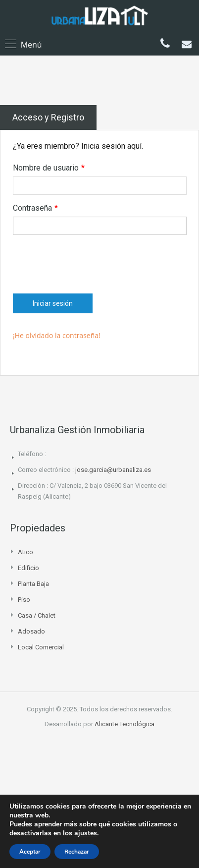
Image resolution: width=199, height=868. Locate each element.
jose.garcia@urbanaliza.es (113, 470)
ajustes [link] (86, 833)
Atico (25, 552)
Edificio (28, 568)
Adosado (31, 631)
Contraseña (35, 208)
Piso (24, 600)
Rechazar (77, 852)
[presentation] (88, 262)
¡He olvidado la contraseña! (57, 335)
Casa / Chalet (37, 615)
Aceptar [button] (30, 852)
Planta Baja (33, 584)
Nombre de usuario (49, 168)
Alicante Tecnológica (124, 724)
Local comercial (41, 647)
